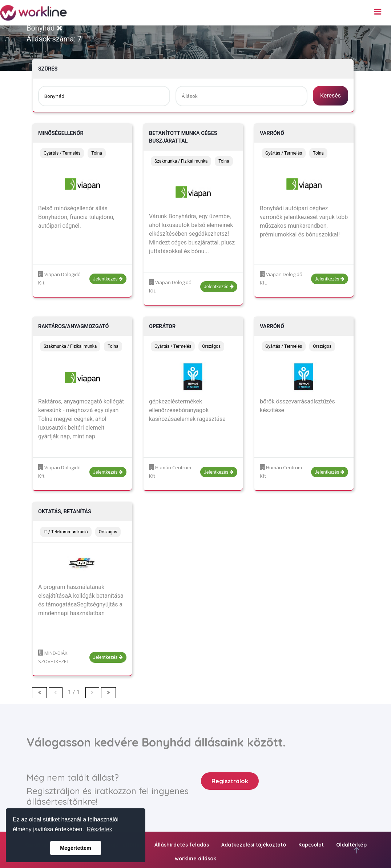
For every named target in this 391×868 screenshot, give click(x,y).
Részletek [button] (100, 829)
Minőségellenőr (61, 133)
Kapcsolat (311, 845)
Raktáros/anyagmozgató (73, 327)
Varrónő (272, 133)
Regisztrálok (230, 781)
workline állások (195, 859)
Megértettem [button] (76, 848)
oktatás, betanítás (65, 512)
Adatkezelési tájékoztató (254, 845)
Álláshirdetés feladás (182, 845)
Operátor (162, 327)
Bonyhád (45, 28)
